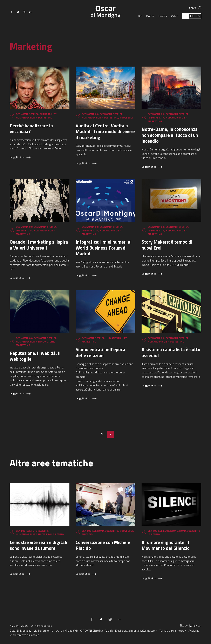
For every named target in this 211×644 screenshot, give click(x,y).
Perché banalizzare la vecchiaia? (31, 129)
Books (150, 26)
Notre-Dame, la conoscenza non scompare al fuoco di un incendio (170, 135)
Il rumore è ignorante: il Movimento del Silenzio (166, 545)
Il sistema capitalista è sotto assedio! (171, 352)
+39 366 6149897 (175, 631)
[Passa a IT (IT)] (186, 26)
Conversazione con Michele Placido (103, 545)
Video (175, 26)
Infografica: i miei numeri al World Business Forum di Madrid (104, 248)
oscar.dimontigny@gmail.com (139, 631)
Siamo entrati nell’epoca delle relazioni (100, 352)
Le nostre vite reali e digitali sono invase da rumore (39, 545)
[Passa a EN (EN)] (192, 26)
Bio (140, 26)
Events (163, 26)
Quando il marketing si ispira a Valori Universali (39, 245)
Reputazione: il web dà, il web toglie (35, 356)
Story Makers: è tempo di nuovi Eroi (167, 245)
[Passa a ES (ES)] (198, 26)
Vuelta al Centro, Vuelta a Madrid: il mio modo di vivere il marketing (105, 131)
